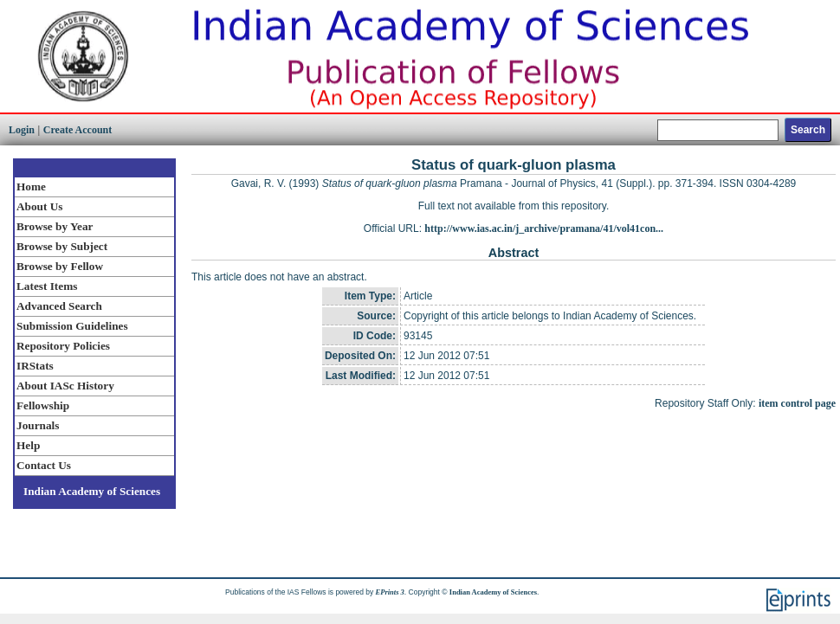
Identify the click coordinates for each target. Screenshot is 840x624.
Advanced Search (59, 306)
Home (31, 187)
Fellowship (43, 405)
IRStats (35, 366)
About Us (39, 206)
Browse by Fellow (60, 266)
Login (22, 130)
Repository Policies (63, 346)
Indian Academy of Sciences (92, 491)
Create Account (78, 130)
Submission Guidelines (72, 326)
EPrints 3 (390, 592)
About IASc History (65, 386)
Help (28, 445)
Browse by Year (55, 226)
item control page (797, 403)
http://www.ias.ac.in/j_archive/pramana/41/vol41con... (544, 228)
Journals (38, 425)
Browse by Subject (62, 246)
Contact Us (44, 465)
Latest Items (47, 286)
